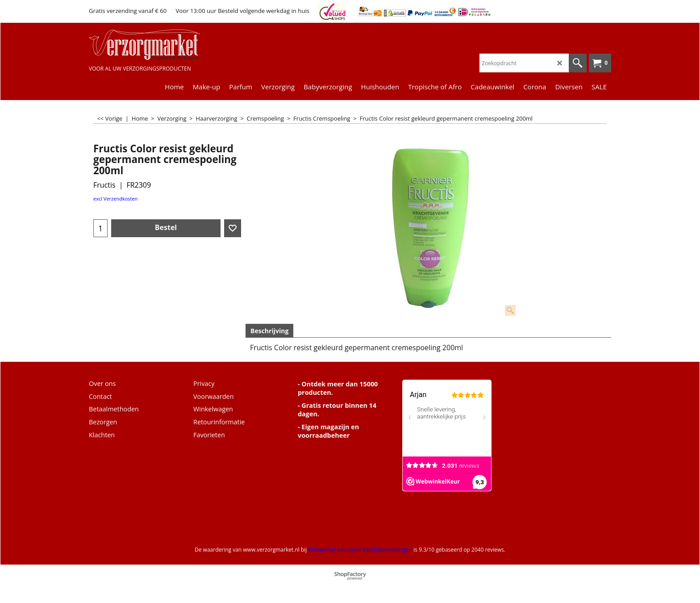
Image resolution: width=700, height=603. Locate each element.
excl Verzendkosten (115, 199)
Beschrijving (269, 331)
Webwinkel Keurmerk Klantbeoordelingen (360, 550)
